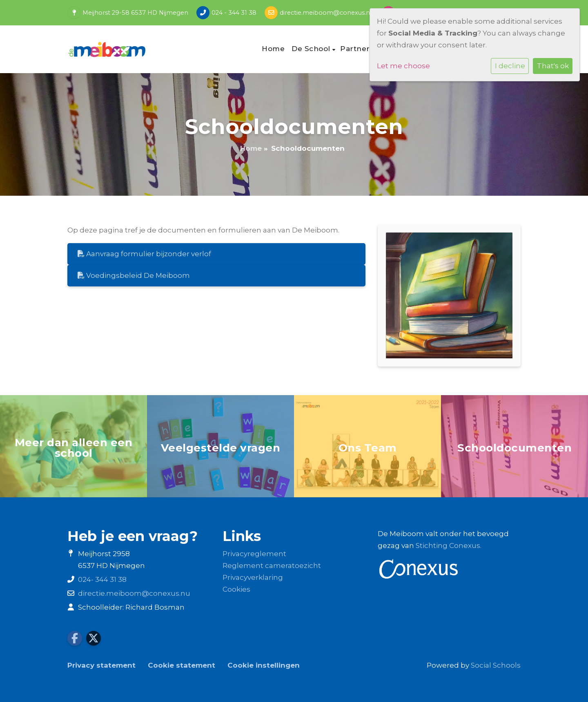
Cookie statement (182, 665)
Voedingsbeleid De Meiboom (134, 275)
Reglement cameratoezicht (272, 566)
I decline (510, 66)
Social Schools (496, 665)
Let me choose (403, 66)
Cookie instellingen (264, 665)
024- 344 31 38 (102, 579)
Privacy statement (101, 665)
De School (312, 49)
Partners (358, 49)
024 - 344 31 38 (234, 13)
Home (273, 49)
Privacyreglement (254, 554)
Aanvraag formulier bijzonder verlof (144, 254)
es (246, 589)
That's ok (553, 66)
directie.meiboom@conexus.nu (327, 13)
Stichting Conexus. (449, 546)
